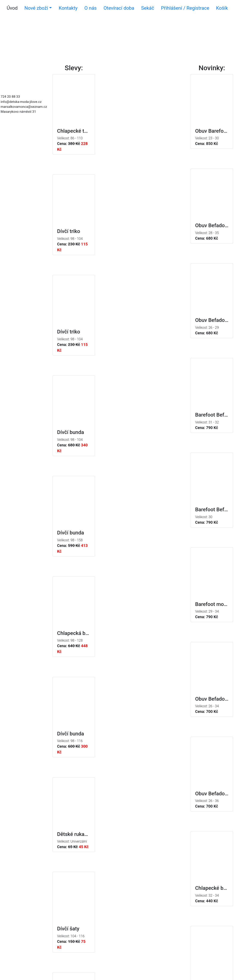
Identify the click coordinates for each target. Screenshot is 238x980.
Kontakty (68, 8)
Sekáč (148, 8)
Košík (222, 8)
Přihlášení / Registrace (185, 8)
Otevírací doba (119, 8)
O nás (91, 8)
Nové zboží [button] (36, 8)
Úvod (12, 8)
